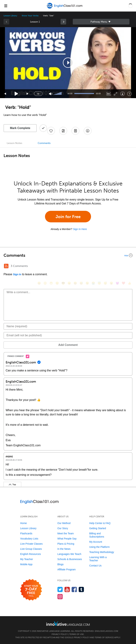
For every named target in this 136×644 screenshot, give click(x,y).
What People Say (67, 539)
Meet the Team (66, 533)
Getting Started (98, 528)
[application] (68, 63)
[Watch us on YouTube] (67, 589)
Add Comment (68, 345)
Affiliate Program (66, 569)
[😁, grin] (51, 283)
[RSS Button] (6, 266)
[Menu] (6, 6)
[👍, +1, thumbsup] (129, 283)
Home (23, 523)
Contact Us (95, 566)
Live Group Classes (31, 549)
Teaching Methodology (102, 552)
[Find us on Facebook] (74, 589)
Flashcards (26, 533)
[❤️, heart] (123, 283)
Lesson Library (10, 16)
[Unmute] (51, 94)
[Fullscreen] (116, 94)
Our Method (64, 523)
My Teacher (27, 559)
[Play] (17, 94)
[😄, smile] (39, 283)
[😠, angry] (69, 283)
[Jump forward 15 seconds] (28, 94)
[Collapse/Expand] (68, 255)
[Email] (68, 335)
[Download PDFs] (75, 131)
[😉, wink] (87, 283)
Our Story (63, 528)
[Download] (122, 94)
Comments (44, 143)
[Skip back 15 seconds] (5, 94)
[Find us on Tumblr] (81, 589)
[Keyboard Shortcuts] (129, 94)
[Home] (65, 8)
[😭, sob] (93, 283)
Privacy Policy (60, 634)
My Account (96, 542)
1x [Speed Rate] (38, 94)
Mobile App (26, 564)
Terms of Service (104, 637)
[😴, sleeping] (105, 283)
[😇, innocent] (99, 283)
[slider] (58, 94)
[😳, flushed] (45, 283)
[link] (63, 22)
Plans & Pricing (66, 544)
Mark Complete (20, 128)
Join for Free (68, 217)
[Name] (68, 326)
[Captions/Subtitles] (109, 94)
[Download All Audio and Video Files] (88, 131)
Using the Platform (99, 547)
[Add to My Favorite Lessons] (51, 131)
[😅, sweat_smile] (81, 283)
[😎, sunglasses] (63, 283)
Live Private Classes (31, 544)
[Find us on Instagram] (60, 597)
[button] (130, 6)
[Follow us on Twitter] (60, 589)
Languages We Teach (69, 554)
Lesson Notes (14, 143)
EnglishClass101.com (106, 631)
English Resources (31, 554)
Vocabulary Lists (29, 539)
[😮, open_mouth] (111, 283)
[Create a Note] (63, 131)
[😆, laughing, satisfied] (75, 283)
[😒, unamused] (57, 283)
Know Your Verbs (30, 16)
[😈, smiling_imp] (117, 283)
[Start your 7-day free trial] (31, 590)
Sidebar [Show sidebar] (101, 22)
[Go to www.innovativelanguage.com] (68, 624)
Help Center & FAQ (100, 523)
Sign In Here (80, 229)
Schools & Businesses (70, 559)
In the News (64, 549)
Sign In (17, 274)
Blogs (60, 564)
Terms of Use (77, 634)
